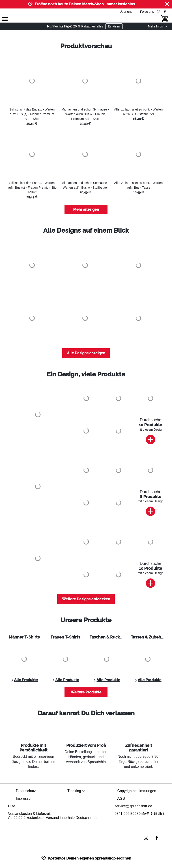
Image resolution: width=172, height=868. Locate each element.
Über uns (126, 12)
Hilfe (12, 806)
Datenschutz (26, 791)
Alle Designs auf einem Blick (86, 231)
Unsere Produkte (86, 620)
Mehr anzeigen (86, 210)
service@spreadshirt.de (133, 806)
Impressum (25, 798)
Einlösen (114, 26)
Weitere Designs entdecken (86, 599)
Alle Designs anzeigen (86, 353)
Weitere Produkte (86, 692)
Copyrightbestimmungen (137, 791)
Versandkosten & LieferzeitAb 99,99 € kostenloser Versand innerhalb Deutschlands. (53, 816)
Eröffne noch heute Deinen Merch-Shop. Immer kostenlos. (85, 4)
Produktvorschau (86, 46)
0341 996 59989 (139, 814)
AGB (121, 798)
